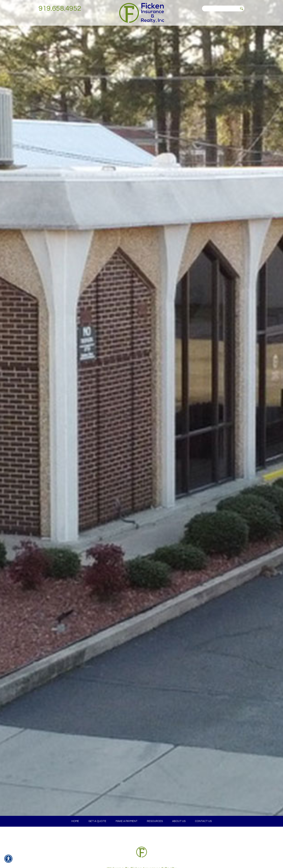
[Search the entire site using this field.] (220, 8)
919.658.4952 (60, 8)
